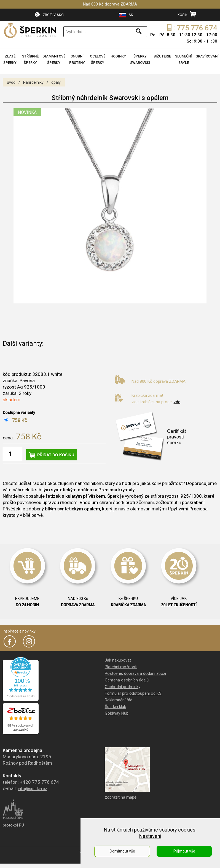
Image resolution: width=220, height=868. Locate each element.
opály (56, 82)
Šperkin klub (116, 707)
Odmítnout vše (122, 851)
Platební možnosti (121, 667)
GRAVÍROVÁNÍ (207, 56)
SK (126, 15)
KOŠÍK (187, 14)
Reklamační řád (119, 700)
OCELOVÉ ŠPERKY (98, 59)
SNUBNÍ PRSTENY (77, 59)
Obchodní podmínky (123, 687)
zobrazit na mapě (121, 797)
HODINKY (118, 56)
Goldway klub (117, 713)
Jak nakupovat (118, 660)
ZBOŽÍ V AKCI (49, 14)
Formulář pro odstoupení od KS (133, 693)
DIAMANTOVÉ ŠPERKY (54, 59)
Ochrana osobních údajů (127, 680)
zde (177, 402)
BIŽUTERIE (162, 56)
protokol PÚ (13, 825)
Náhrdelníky (33, 82)
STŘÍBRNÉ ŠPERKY (30, 59)
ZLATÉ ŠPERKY (10, 59)
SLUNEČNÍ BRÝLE (183, 59)
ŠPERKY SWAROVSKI (140, 59)
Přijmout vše (184, 851)
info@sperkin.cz (33, 789)
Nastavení (150, 836)
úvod (11, 82)
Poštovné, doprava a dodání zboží (135, 673)
